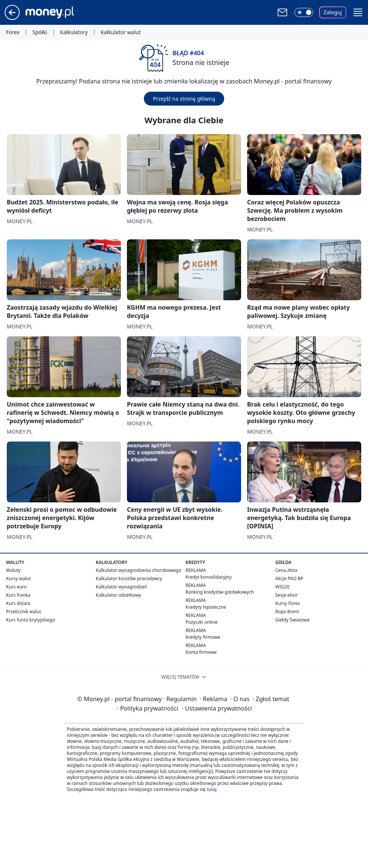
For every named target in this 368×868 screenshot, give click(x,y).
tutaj (211, 789)
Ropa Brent (287, 612)
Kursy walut (18, 578)
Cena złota (286, 570)
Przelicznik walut (23, 612)
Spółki (40, 32)
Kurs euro (16, 587)
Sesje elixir (286, 595)
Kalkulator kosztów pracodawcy (129, 578)
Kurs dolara (18, 603)
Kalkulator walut (121, 32)
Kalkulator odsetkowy (118, 595)
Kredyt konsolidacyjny (209, 577)
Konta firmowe (201, 652)
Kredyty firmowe (203, 637)
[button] (358, 12)
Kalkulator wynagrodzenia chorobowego (138, 570)
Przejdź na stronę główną (184, 99)
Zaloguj (333, 12)
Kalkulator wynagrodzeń (121, 587)
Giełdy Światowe (293, 620)
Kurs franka (18, 595)
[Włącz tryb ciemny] (304, 12)
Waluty (13, 570)
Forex (13, 32)
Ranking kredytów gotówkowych (220, 592)
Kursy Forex (288, 603)
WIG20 (282, 587)
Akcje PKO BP (289, 578)
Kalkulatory (74, 32)
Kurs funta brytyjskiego (30, 620)
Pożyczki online (201, 622)
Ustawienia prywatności (217, 708)
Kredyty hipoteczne (206, 607)
